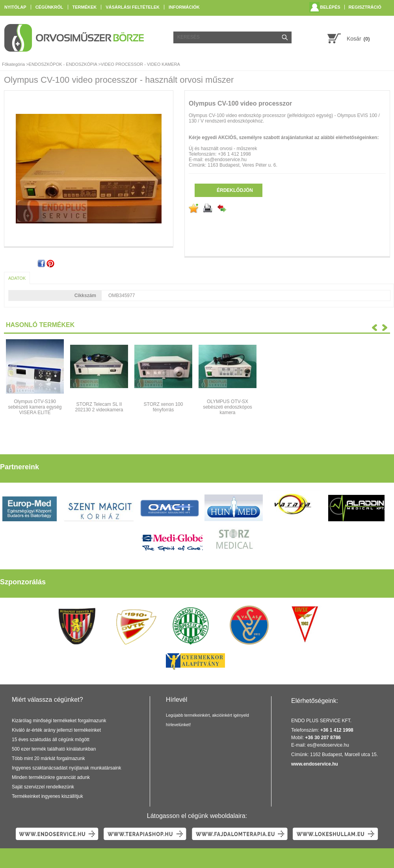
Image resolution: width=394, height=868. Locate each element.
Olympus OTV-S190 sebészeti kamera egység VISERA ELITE (35, 407)
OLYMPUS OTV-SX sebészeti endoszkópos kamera (228, 407)
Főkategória (13, 64)
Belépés (330, 7)
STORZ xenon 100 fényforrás (164, 407)
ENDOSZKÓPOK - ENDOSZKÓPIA (63, 64)
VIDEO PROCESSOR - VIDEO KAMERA (140, 64)
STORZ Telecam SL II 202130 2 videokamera (99, 407)
